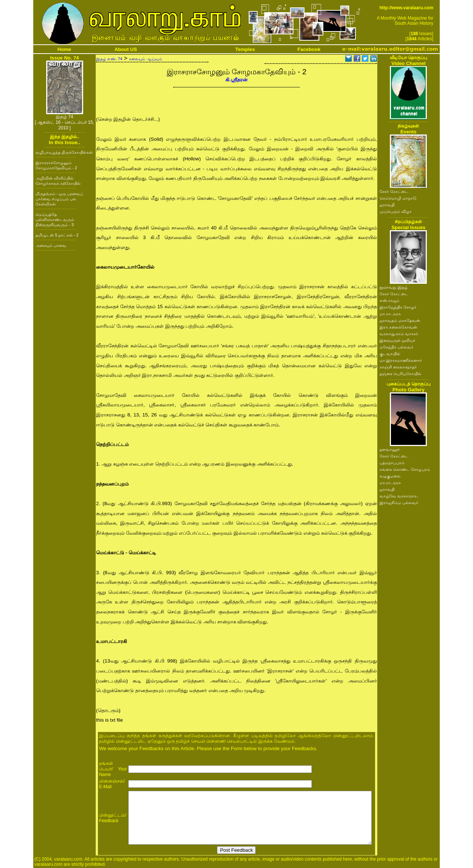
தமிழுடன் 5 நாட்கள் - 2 (57, 235)
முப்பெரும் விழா (396, 211)
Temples (245, 49)
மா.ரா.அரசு (390, 314)
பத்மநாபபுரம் (392, 463)
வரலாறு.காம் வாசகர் (399, 334)
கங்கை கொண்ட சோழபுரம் (405, 469)
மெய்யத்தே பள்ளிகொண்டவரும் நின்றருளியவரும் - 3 (55, 219)
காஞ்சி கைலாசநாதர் (398, 367)
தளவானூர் (390, 449)
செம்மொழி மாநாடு (398, 198)
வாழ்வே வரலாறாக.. (399, 496)
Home (64, 49)
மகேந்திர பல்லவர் (397, 347)
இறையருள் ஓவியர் (397, 340)
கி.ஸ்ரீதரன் (236, 80)
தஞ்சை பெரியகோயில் (400, 374)
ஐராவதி (387, 205)
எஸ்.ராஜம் (389, 300)
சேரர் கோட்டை (394, 191)
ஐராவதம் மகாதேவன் (400, 320)
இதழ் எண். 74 (109, 59)
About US (126, 49)
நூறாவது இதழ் (394, 287)
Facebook (309, 49)
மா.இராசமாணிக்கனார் (401, 360)
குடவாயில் (390, 354)
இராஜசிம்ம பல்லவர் (399, 503)
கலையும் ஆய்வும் (146, 59)
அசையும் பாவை (51, 245)
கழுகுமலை (390, 476)
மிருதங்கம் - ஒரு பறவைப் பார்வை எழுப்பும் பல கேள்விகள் (59, 199)
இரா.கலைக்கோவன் (398, 327)
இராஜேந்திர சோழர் (398, 307)
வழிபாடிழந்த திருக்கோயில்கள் (64, 152)
